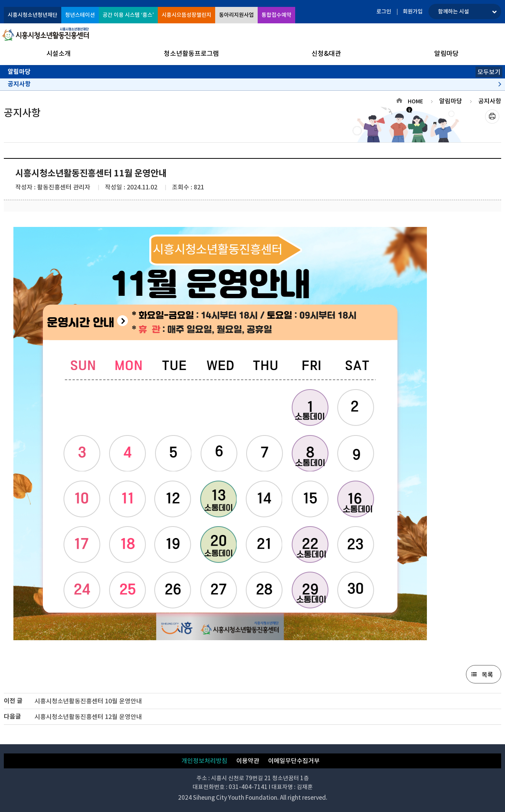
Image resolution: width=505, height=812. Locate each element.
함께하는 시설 (454, 11)
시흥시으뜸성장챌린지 (186, 15)
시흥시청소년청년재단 (33, 15)
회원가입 (413, 11)
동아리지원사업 (236, 15)
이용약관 (248, 761)
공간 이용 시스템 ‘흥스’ (128, 15)
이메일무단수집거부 (294, 761)
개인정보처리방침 (204, 761)
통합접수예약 (276, 15)
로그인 (384, 11)
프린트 (492, 117)
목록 (487, 675)
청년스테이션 (80, 15)
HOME (415, 101)
